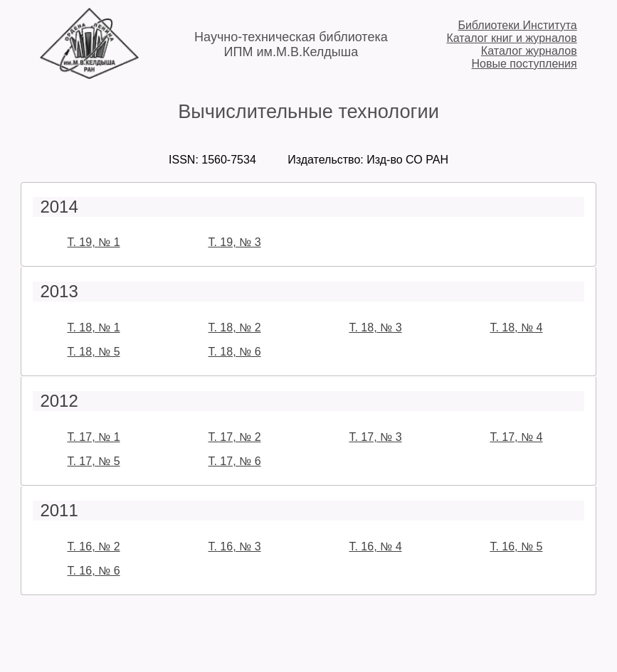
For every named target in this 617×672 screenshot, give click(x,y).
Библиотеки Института (517, 25)
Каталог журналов (529, 51)
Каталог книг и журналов (511, 38)
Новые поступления (524, 64)
